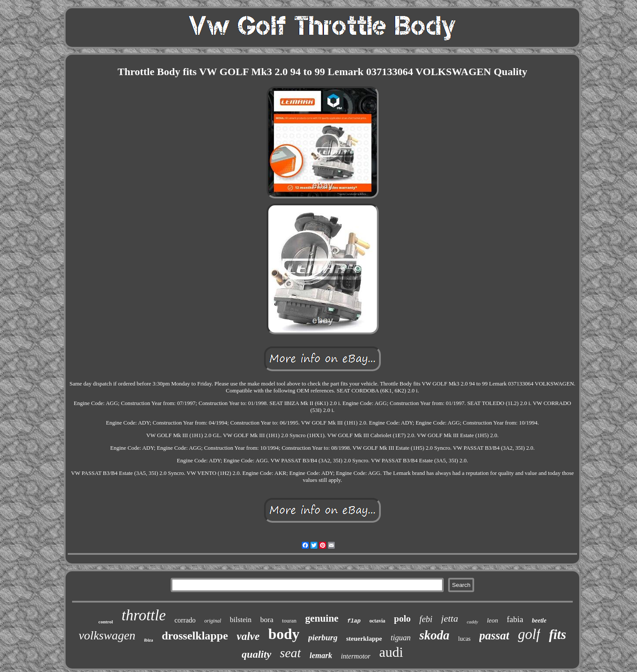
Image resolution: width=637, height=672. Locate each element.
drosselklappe (195, 636)
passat (494, 636)
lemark (321, 656)
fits (558, 634)
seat (290, 653)
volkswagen (107, 635)
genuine (322, 618)
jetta (450, 618)
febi (426, 619)
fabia (515, 619)
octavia (378, 621)
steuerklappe (364, 639)
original (213, 621)
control (106, 622)
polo (402, 619)
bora (267, 620)
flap (354, 621)
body (284, 634)
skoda (434, 635)
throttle (144, 615)
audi (391, 652)
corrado (185, 620)
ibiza (149, 640)
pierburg (323, 637)
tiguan (401, 638)
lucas (464, 639)
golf (529, 634)
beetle (539, 621)
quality (257, 654)
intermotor (356, 656)
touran (289, 621)
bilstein (241, 620)
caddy (472, 622)
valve (248, 636)
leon (492, 620)
